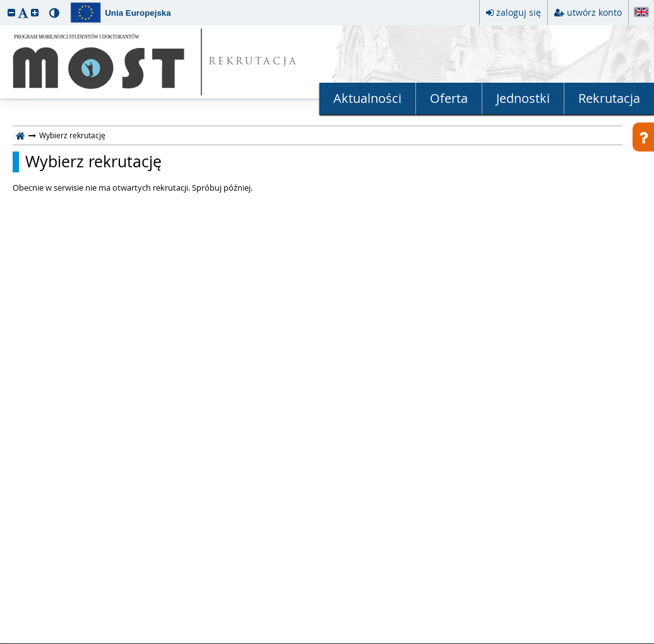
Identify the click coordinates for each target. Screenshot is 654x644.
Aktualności (367, 98)
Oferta (449, 98)
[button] (11, 12)
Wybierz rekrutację (93, 162)
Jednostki (523, 98)
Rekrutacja (609, 98)
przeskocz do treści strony (3, 3)
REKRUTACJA (253, 62)
